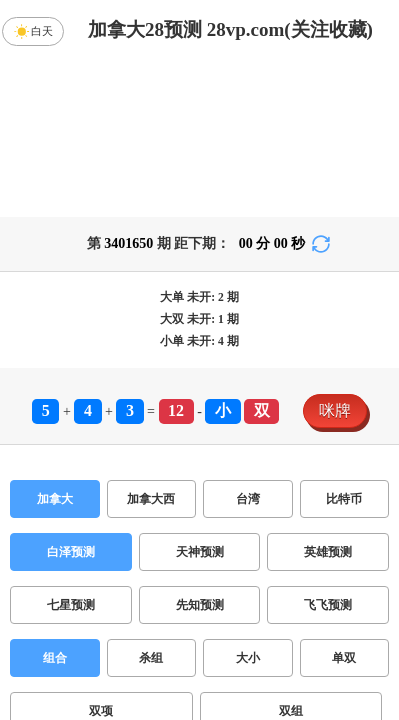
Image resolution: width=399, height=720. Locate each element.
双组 (291, 554)
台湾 (248, 342)
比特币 (344, 342)
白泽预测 (71, 395)
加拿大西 (151, 342)
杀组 (151, 501)
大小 (248, 501)
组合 (55, 501)
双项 (101, 554)
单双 (344, 501)
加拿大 (55, 342)
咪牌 (335, 253)
